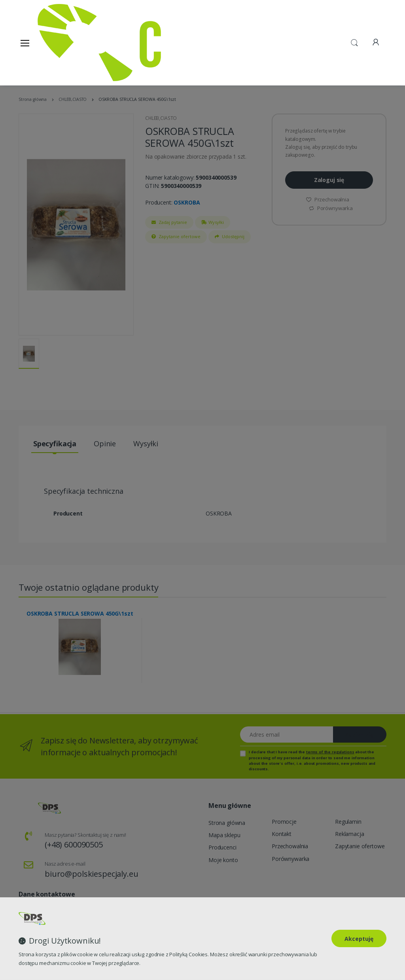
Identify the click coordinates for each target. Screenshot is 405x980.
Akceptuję (359, 939)
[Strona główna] (58, 43)
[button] (354, 42)
